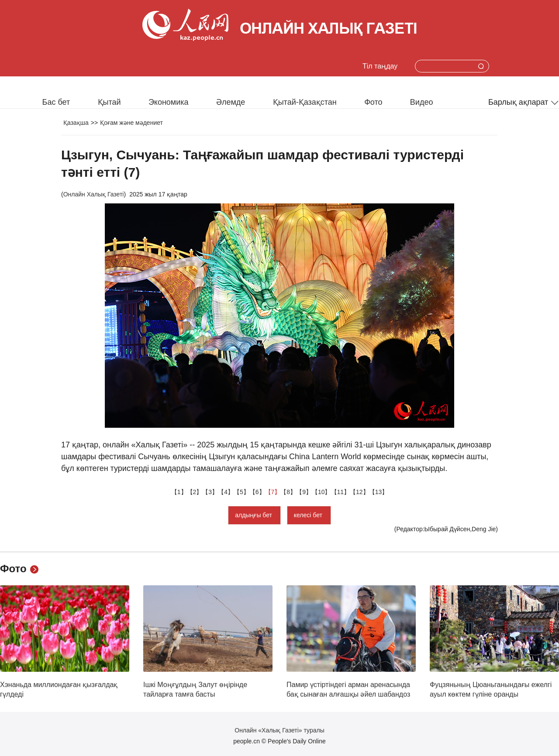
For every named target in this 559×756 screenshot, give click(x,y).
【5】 (242, 492)
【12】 (359, 492)
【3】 (210, 492)
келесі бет (309, 515)
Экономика (169, 102)
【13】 (379, 492)
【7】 (273, 492)
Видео (422, 102)
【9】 (304, 492)
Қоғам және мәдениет (131, 123)
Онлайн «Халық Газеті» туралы (279, 730)
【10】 (321, 492)
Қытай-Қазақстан (305, 102)
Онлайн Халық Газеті (94, 194)
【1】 (179, 492)
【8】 (288, 492)
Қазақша (76, 123)
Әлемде (231, 102)
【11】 (341, 492)
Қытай (109, 102)
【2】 (195, 492)
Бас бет (56, 102)
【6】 (257, 492)
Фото (373, 102)
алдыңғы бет (254, 515)
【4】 (226, 492)
